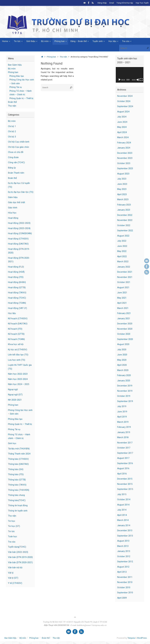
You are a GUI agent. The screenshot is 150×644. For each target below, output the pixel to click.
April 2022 (122, 256)
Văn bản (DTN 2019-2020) (20, 557)
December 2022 (125, 215)
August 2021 (123, 287)
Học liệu (12, 313)
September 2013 (125, 536)
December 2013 (125, 530)
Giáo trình (13, 208)
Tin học (12, 521)
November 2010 (125, 582)
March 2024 (123, 137)
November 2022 (125, 220)
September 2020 (125, 339)
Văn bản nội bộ (15, 568)
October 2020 (124, 334)
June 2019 (122, 412)
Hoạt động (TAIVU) (17, 293)
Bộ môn (12, 69)
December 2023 (125, 153)
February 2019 (124, 427)
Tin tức (11, 531)
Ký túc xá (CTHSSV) (18, 350)
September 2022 (125, 230)
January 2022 (124, 267)
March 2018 (123, 437)
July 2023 (122, 179)
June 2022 (122, 246)
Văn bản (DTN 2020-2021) (20, 562)
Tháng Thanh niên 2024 (19, 454)
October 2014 (124, 499)
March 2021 (123, 308)
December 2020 (125, 324)
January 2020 (124, 381)
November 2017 (125, 443)
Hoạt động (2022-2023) (19, 223)
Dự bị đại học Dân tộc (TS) (21, 192)
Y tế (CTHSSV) (15, 583)
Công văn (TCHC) (16, 162)
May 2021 (122, 298)
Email (112, 3)
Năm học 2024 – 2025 (19, 384)
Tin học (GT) (14, 526)
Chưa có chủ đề (16, 152)
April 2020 (122, 365)
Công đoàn (13, 157)
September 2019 (125, 401)
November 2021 (125, 277)
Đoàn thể (12, 102)
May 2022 (122, 251)
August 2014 (123, 505)
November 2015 (125, 484)
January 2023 (124, 210)
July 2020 (122, 350)
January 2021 (124, 319)
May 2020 (122, 360)
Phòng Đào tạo (17, 76)
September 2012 (125, 562)
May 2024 (122, 127)
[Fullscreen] (141, 80)
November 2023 (125, 158)
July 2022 (122, 241)
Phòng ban (51, 57)
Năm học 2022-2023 (18, 374)
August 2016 (123, 468)
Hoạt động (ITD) (16, 277)
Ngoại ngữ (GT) (15, 395)
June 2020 (122, 355)
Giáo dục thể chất (16, 202)
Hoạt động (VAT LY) (17, 308)
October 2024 (124, 101)
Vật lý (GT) (13, 578)
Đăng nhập (102, 3)
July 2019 (122, 406)
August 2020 (123, 344)
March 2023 (123, 199)
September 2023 (125, 168)
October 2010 (124, 587)
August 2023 (123, 174)
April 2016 (122, 474)
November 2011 (125, 577)
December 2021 (125, 272)
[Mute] (138, 80)
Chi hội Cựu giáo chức (19, 147)
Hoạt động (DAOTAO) (18, 244)
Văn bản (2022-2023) (18, 552)
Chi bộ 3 (12, 137)
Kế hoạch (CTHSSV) (18, 319)
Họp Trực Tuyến (142, 3)
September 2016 (125, 463)
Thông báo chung (16, 495)
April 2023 (122, 194)
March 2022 (123, 262)
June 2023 (122, 184)
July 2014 (122, 510)
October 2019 (124, 396)
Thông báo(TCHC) (17, 500)
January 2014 (124, 525)
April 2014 (122, 515)
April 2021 (122, 303)
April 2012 (122, 572)
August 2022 (123, 236)
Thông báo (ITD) (16, 474)
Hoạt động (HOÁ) (16, 272)
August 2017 (123, 458)
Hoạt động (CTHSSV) (18, 239)
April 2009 (122, 598)
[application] (130, 75)
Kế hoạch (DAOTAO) (18, 324)
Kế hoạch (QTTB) (16, 334)
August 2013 (123, 541)
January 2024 (124, 148)
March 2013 (123, 546)
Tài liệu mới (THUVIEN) (19, 449)
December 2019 (125, 386)
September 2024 (125, 106)
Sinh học (12, 443)
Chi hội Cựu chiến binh (19, 142)
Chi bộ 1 (12, 126)
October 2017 (124, 448)
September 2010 (125, 593)
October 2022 (124, 225)
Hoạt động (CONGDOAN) (20, 233)
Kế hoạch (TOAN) (16, 339)
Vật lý (11, 573)
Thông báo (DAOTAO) (18, 464)
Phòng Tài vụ (16, 87)
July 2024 (122, 117)
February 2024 (124, 143)
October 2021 (124, 282)
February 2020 (124, 375)
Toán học (13, 536)
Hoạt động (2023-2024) (19, 228)
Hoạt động (13, 218)
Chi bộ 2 (12, 131)
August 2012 (123, 567)
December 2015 (125, 479)
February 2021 (124, 313)
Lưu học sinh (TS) (17, 360)
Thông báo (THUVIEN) (19, 490)
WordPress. (142, 638)
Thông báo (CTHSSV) (18, 459)
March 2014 (123, 520)
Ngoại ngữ (13, 389)
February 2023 (124, 205)
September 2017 (125, 453)
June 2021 (122, 293)
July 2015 (122, 494)
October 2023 (124, 163)
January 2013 (124, 551)
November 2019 (125, 391)
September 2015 (125, 489)
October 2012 (124, 556)
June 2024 (122, 122)
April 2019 (122, 417)
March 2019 (123, 422)
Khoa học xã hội (16, 344)
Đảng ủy (12, 168)
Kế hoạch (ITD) (15, 329)
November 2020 (125, 329)
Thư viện (63, 57)
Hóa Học (12, 213)
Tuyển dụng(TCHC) (17, 547)
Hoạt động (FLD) (16, 267)
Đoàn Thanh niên (16, 173)
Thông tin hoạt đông (18, 505)
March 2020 (123, 370)
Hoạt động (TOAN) (17, 303)
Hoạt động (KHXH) (17, 282)
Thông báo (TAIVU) (17, 485)
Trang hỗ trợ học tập (125, 3)
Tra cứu (12, 542)
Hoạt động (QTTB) (17, 287)
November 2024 (125, 96)
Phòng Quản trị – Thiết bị (21, 98)
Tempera (131, 638)
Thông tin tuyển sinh (18, 511)
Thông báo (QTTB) (17, 480)
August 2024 (123, 112)
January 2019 (124, 432)
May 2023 (122, 189)
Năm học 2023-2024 (18, 379)
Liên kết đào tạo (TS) (18, 355)
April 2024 (122, 132)
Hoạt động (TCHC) (17, 298)
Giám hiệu (13, 197)
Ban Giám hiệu (15, 65)
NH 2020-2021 (15, 400)
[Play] (120, 80)
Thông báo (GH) (16, 469)
